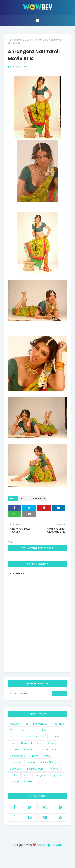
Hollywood (16, 762)
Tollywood (56, 775)
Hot (23, 498)
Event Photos (38, 730)
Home (11, 40)
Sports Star (47, 762)
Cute (51, 743)
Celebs (40, 737)
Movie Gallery (25, 40)
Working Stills (49, 749)
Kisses (31, 762)
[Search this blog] (30, 694)
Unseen (14, 782)
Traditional (56, 737)
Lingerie (54, 769)
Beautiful (27, 743)
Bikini (13, 743)
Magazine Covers (20, 737)
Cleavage (58, 724)
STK (12, 67)
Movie (27, 775)
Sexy (40, 743)
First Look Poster (35, 769)
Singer (34, 756)
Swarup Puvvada (51, 845)
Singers (40, 775)
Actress (14, 724)
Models (14, 749)
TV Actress (30, 749)
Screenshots (17, 756)
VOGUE (28, 782)
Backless (15, 769)
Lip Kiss (14, 775)
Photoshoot (40, 724)
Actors (47, 756)
